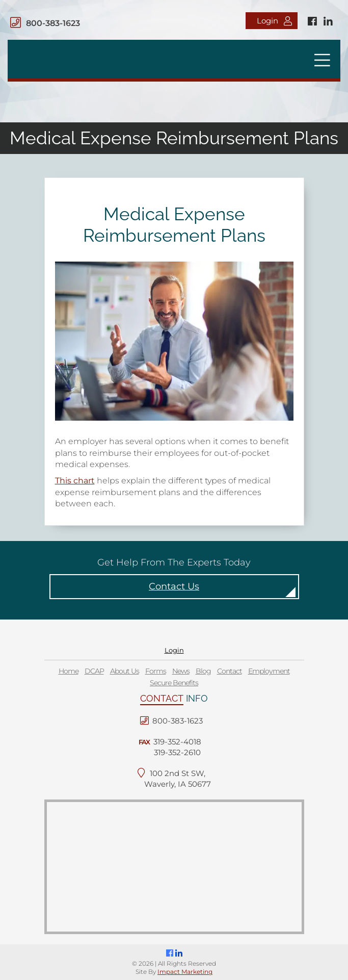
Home (69, 671)
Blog (203, 671)
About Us (125, 671)
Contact (230, 671)
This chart (75, 481)
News (181, 671)
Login (274, 21)
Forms (156, 671)
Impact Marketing (185, 972)
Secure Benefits (174, 683)
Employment (269, 671)
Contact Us (174, 586)
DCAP (94, 671)
